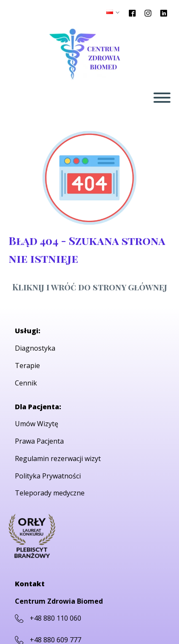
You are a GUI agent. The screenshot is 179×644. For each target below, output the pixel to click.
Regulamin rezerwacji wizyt (58, 458)
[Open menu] (162, 98)
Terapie (27, 366)
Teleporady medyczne (50, 493)
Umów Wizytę (37, 424)
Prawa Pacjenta (39, 441)
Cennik (26, 383)
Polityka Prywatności (48, 476)
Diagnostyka (35, 348)
